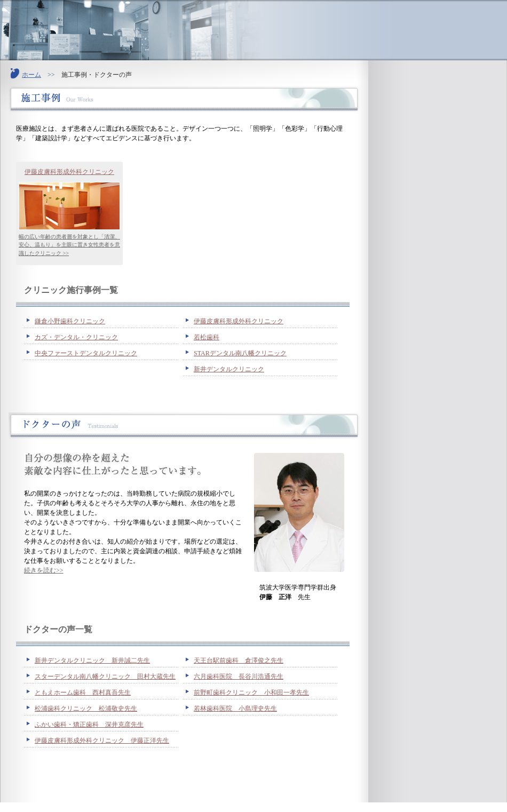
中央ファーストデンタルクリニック (86, 353)
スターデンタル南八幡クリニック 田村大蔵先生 (105, 676)
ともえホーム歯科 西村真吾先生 (83, 692)
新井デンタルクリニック (229, 369)
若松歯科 (207, 337)
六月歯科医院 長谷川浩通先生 (239, 676)
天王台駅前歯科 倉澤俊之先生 (239, 660)
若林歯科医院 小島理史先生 (235, 708)
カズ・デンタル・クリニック (76, 337)
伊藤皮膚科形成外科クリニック (69, 172)
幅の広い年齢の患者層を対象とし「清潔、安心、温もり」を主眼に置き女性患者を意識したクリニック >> (69, 245)
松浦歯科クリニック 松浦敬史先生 (86, 708)
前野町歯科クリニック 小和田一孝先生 (251, 692)
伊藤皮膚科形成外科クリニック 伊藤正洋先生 (102, 741)
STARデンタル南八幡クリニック (240, 353)
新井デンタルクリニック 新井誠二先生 (92, 660)
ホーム (31, 75)
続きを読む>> (44, 570)
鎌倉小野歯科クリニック (70, 321)
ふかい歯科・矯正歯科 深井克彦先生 (89, 725)
